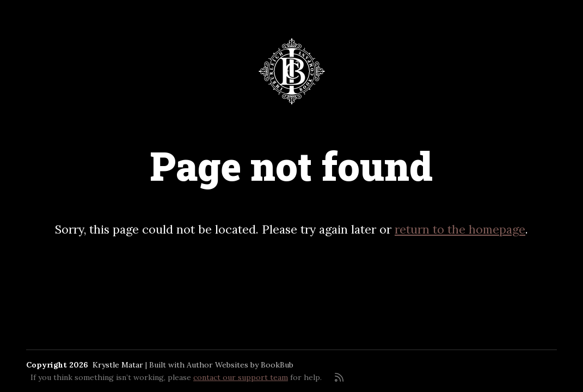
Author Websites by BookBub (240, 365)
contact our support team (241, 377)
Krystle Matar (118, 365)
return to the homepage (460, 229)
